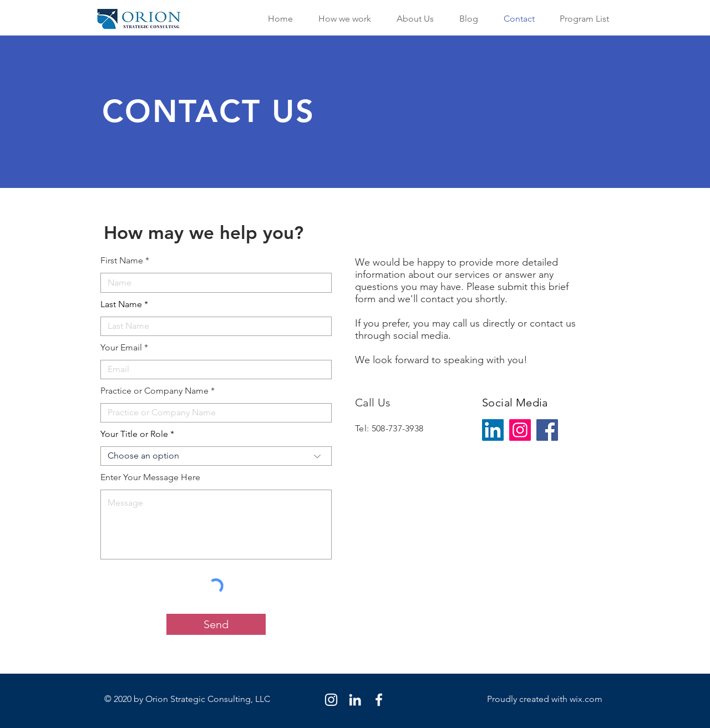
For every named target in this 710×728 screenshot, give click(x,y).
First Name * (125, 261)
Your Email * (124, 348)
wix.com (586, 699)
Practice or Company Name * (158, 391)
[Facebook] (547, 430)
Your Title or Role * (137, 434)
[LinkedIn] (493, 430)
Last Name (121, 304)
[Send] (216, 624)
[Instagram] (520, 430)
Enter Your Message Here (150, 477)
